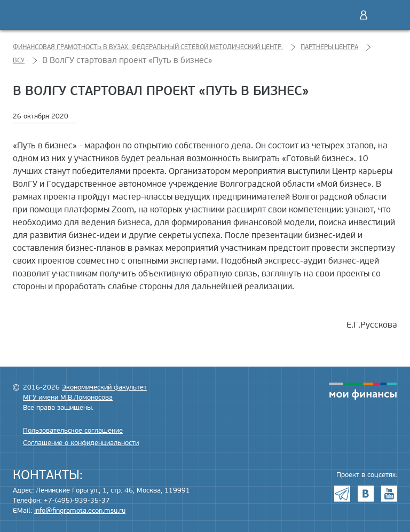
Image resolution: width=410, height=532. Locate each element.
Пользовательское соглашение (73, 431)
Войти (364, 15)
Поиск (341, 15)
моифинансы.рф (363, 391)
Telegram (342, 494)
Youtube (389, 494)
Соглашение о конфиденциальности (81, 443)
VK (366, 494)
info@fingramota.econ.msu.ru (80, 511)
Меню (386, 15)
